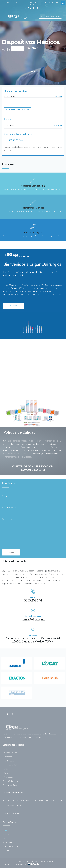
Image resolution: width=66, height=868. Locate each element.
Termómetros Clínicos (33, 208)
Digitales (7, 769)
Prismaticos (8, 777)
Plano (6, 773)
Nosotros (6, 834)
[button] (17, 110)
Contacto (6, 850)
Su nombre (7, 496)
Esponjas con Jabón (10, 785)
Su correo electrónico (12, 507)
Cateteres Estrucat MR (12, 753)
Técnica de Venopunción (12, 846)
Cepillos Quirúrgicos (33, 232)
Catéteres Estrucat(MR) (33, 186)
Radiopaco (8, 757)
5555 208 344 (16, 140)
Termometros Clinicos (11, 765)
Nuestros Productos (50, 16)
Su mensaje (7, 519)
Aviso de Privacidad (6, 863)
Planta (5, 838)
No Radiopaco (9, 761)
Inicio (5, 830)
